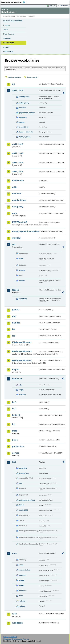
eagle (21, 390)
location (22, 108)
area (21, 565)
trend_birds (24, 127)
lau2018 (16, 415)
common (17, 194)
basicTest (23, 468)
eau (21, 483)
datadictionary (19, 200)
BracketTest (24, 473)
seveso (16, 453)
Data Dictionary (21, 16)
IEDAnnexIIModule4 (22, 360)
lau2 (14, 409)
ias (14, 329)
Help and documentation (13, 21)
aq (13, 84)
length (22, 580)
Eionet (13, 16)
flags (21, 258)
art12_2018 (18, 144)
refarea (22, 270)
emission (23, 575)
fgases (16, 290)
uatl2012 (23, 394)
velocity (22, 601)
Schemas (7, 38)
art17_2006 (18, 153)
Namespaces (8, 51)
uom (14, 553)
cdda (15, 187)
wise (15, 614)
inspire (16, 370)
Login (51, 6)
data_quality (24, 103)
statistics (23, 591)
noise (15, 440)
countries (23, 299)
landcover (17, 379)
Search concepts (32, 77)
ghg (14, 316)
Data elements (9, 34)
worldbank (17, 623)
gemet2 (16, 310)
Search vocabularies (15, 77)
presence (23, 117)
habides (16, 323)
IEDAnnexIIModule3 (22, 351)
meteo (22, 585)
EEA (14, 2)
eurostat (16, 238)
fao (14, 244)
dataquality (18, 207)
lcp (14, 424)
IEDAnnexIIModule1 (22, 342)
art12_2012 (18, 90)
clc (20, 385)
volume (22, 606)
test (14, 462)
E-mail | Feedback (10, 637)
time (21, 596)
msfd (15, 431)
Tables (6, 30)
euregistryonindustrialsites (25, 231)
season (22, 122)
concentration (25, 570)
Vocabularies (9, 43)
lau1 (14, 402)
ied (14, 336)
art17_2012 (18, 162)
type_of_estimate (26, 132)
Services (7, 47)
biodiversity (18, 181)
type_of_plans (25, 137)
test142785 (24, 510)
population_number (27, 113)
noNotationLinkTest (27, 500)
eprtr (15, 213)
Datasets (7, 25)
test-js (22, 505)
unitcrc (22, 281)
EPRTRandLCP (20, 222)
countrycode (24, 97)
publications (18, 446)
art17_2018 (18, 172)
